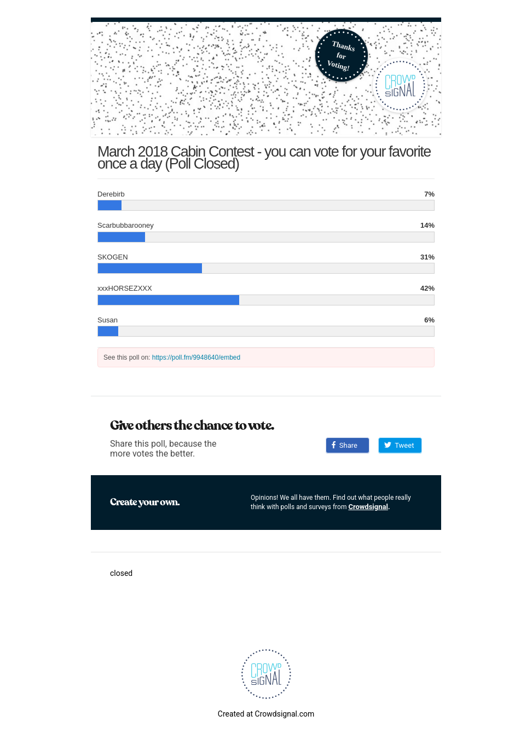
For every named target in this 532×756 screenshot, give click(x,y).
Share (345, 445)
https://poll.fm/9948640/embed (196, 357)
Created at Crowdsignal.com (266, 714)
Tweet (399, 445)
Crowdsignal (368, 507)
